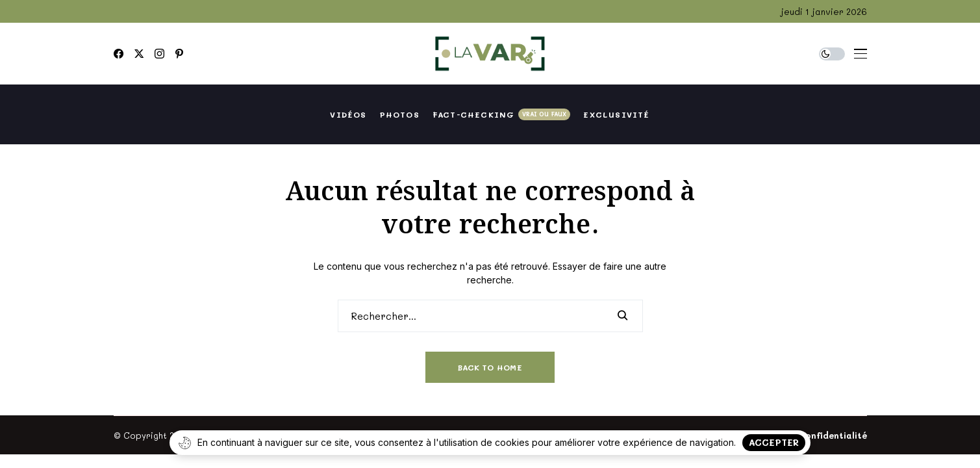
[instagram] (159, 54)
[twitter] (139, 54)
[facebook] (119, 54)
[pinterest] (179, 54)
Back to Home (490, 367)
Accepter (774, 442)
